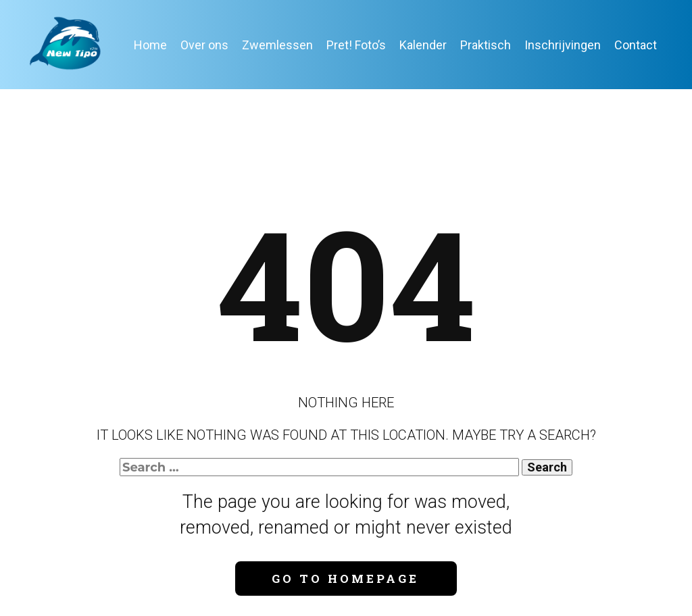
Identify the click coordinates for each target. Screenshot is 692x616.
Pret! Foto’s (356, 45)
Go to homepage (345, 579)
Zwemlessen (277, 45)
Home (150, 45)
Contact (636, 45)
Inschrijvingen (563, 45)
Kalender (423, 45)
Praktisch (486, 45)
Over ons (204, 45)
